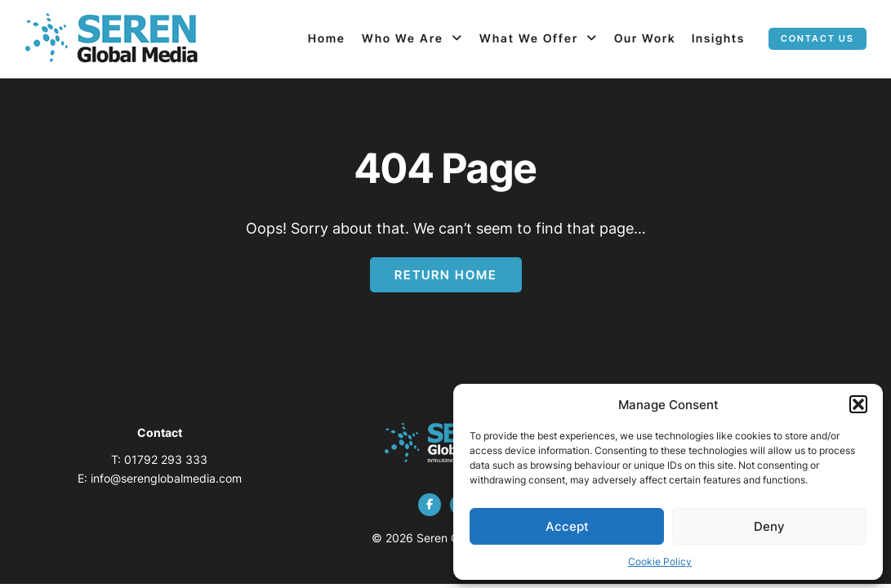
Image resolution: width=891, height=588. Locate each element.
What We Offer (529, 38)
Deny (769, 526)
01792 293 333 (166, 459)
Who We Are (403, 38)
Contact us (817, 38)
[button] (858, 404)
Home (327, 38)
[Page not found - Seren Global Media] (111, 39)
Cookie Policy (660, 561)
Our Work (645, 38)
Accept (567, 526)
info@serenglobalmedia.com (166, 478)
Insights (718, 38)
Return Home (446, 275)
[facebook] (430, 505)
